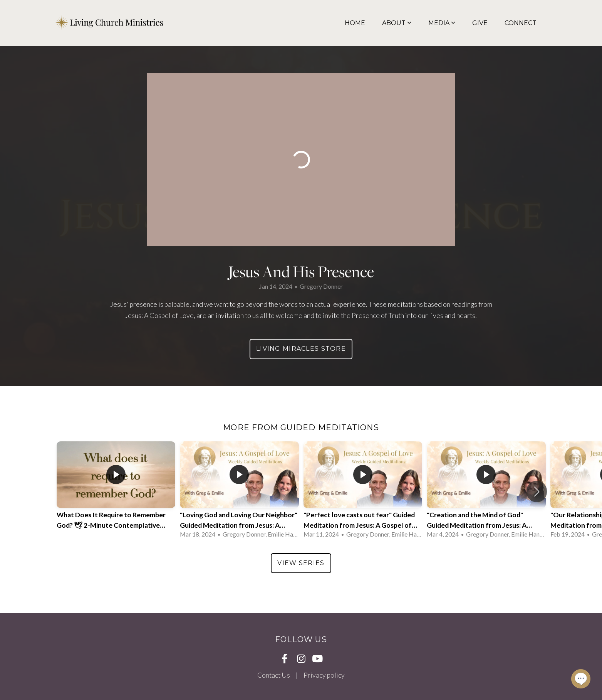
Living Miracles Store (301, 349)
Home (355, 23)
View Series (301, 563)
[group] (116, 491)
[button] (537, 491)
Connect (521, 23)
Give (480, 23)
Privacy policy (324, 675)
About (397, 23)
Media (442, 23)
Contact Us (274, 675)
